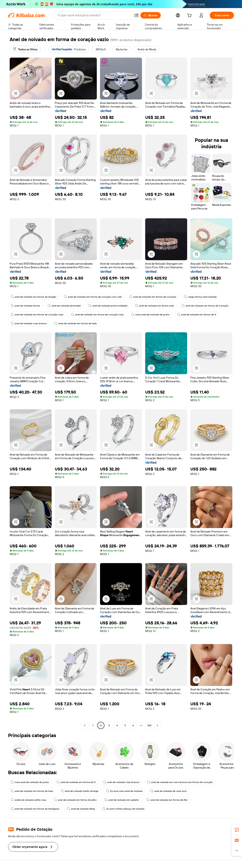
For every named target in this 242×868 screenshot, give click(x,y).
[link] (237, 830)
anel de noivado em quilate (122, 800)
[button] (136, 15)
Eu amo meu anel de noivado (124, 791)
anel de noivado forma (25, 306)
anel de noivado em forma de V (197, 315)
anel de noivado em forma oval (154, 306)
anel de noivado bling (81, 809)
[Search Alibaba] (94, 15)
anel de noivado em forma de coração (153, 297)
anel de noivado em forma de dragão (33, 297)
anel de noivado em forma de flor (167, 800)
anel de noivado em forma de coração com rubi (93, 297)
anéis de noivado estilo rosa (28, 800)
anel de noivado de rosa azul (168, 791)
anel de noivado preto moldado (108, 306)
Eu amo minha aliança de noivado (123, 809)
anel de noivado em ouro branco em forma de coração (180, 782)
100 (149, 725)
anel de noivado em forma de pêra (75, 800)
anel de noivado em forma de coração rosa (37, 315)
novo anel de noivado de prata (150, 315)
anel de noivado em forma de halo (76, 323)
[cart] (190, 16)
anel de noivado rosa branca (29, 323)
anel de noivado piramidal (64, 306)
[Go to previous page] (85, 725)
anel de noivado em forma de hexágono (35, 809)
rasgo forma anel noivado (200, 297)
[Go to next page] (157, 725)
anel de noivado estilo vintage (80, 791)
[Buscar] (151, 15)
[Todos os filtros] (25, 49)
